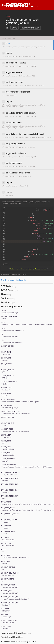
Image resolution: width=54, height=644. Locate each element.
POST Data (7, 290)
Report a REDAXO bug (13, 5)
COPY (15, 28)
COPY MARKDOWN (30, 28)
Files (3, 294)
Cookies (5, 298)
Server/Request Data (12, 307)
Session (5, 302)
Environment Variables (13, 633)
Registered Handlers (12, 637)
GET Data (6, 286)
